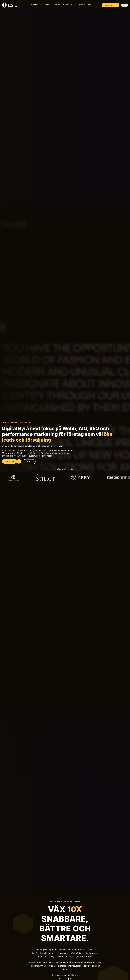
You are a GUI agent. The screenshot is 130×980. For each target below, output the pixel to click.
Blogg (65, 5)
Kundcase (56, 5)
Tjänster (34, 5)
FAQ (90, 5)
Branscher (45, 5)
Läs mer (29, 462)
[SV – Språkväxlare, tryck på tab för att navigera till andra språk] (125, 5)
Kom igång (11, 461)
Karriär (82, 5)
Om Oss (74, 5)
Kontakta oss (111, 5)
